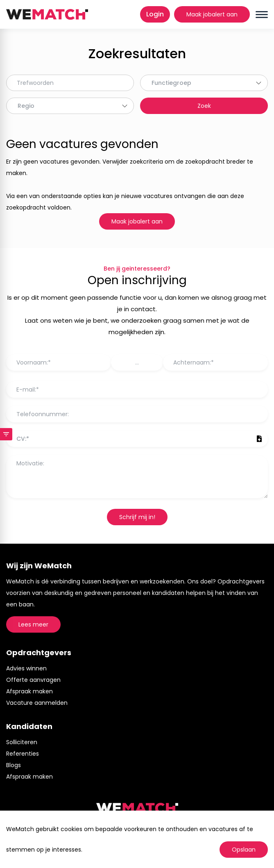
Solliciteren (22, 742)
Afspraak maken (29, 691)
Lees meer (33, 624)
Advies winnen (26, 668)
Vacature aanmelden (37, 703)
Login (155, 14)
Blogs (14, 765)
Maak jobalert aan (212, 14)
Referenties (23, 754)
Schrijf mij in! (137, 517)
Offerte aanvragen (33, 680)
